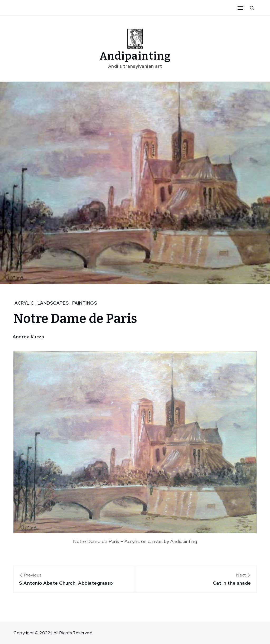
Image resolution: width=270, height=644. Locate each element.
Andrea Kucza (28, 337)
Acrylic (24, 303)
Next (196, 580)
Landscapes (53, 303)
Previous (74, 580)
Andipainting (135, 56)
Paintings (85, 303)
